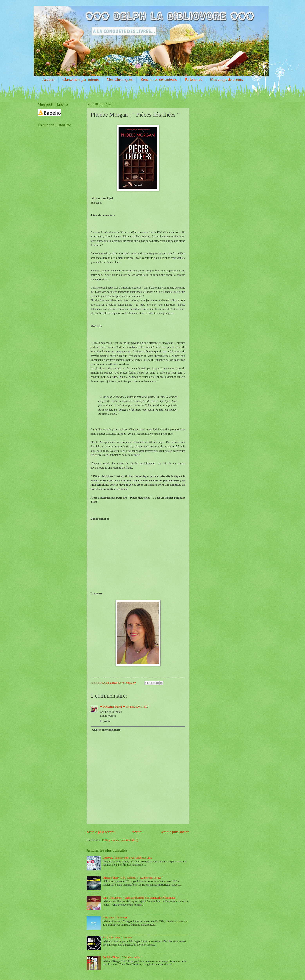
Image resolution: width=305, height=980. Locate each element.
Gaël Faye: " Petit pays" (116, 918)
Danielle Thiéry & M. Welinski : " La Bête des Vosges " (133, 878)
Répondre (105, 721)
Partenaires (193, 79)
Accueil (48, 79)
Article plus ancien (175, 832)
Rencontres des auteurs (159, 79)
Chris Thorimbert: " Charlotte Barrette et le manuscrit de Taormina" (139, 898)
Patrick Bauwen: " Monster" (118, 938)
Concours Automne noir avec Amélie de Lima (127, 858)
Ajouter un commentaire (106, 730)
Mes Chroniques (120, 79)
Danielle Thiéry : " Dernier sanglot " (122, 958)
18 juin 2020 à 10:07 (137, 707)
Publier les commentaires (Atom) (120, 840)
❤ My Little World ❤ (112, 707)
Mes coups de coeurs (226, 79)
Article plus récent (101, 832)
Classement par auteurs (81, 79)
